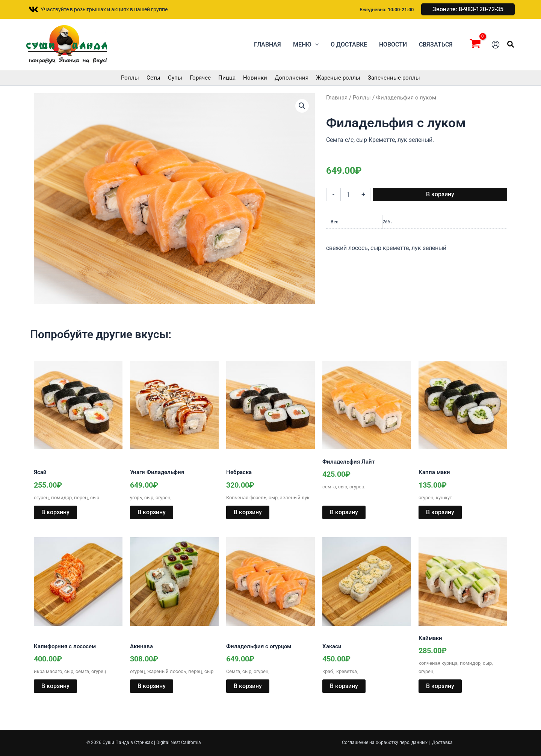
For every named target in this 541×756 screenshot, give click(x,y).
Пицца (227, 78)
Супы (175, 78)
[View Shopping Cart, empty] (475, 45)
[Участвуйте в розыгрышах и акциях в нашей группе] (98, 9)
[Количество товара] (348, 194)
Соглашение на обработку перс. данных (385, 742)
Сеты (153, 78)
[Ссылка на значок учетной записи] (496, 45)
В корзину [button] (55, 512)
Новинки (255, 78)
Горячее (200, 78)
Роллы (130, 78)
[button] (468, 9)
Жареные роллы (338, 78)
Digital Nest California (179, 742)
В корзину (440, 194)
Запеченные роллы (394, 78)
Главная (337, 98)
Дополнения (292, 78)
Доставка (442, 742)
